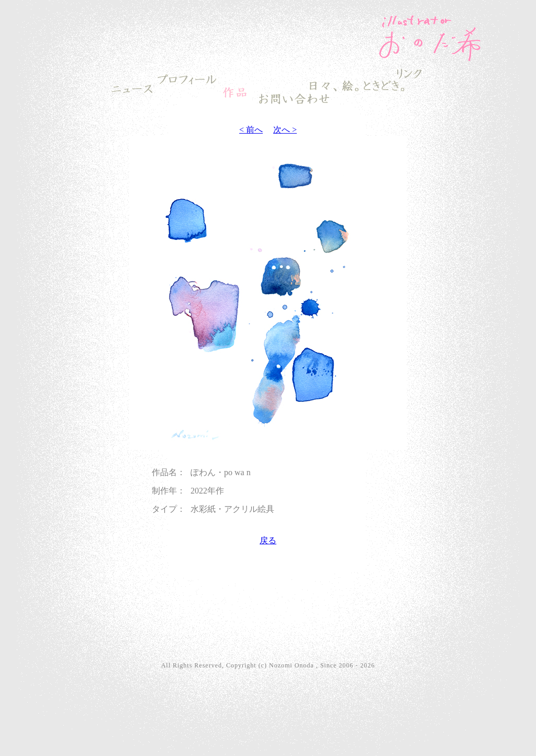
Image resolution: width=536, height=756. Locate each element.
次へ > (285, 130)
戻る (268, 540)
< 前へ (251, 130)
